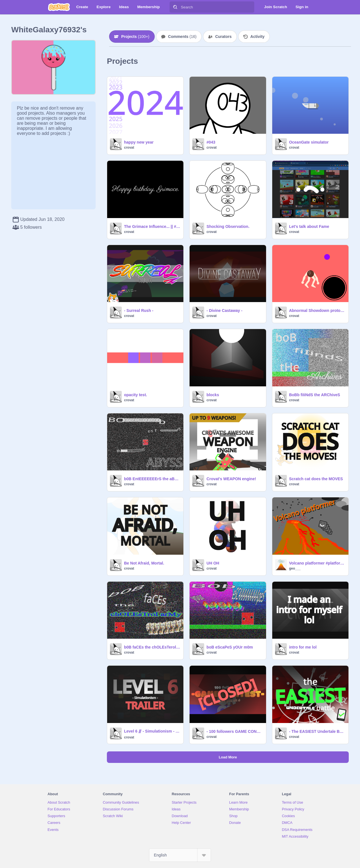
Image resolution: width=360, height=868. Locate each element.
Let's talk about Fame (309, 226)
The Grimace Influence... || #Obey (152, 226)
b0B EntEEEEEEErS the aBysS (152, 479)
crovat (129, 148)
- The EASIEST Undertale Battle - (317, 731)
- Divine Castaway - (224, 311)
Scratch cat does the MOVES (316, 479)
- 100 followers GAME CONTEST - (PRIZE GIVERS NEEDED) (234, 731)
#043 (211, 142)
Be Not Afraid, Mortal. (144, 563)
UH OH (213, 563)
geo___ (295, 568)
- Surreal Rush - (139, 311)
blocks (213, 395)
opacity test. (136, 395)
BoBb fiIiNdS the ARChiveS (315, 395)
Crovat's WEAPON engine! (231, 479)
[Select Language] (180, 855)
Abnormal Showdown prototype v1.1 (317, 311)
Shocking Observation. (228, 226)
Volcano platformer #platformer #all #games (317, 563)
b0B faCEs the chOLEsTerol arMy (152, 647)
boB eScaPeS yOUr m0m (230, 647)
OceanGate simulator (309, 142)
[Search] (175, 7)
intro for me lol (303, 647)
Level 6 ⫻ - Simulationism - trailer (152, 731)
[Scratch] (59, 7)
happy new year (139, 142)
